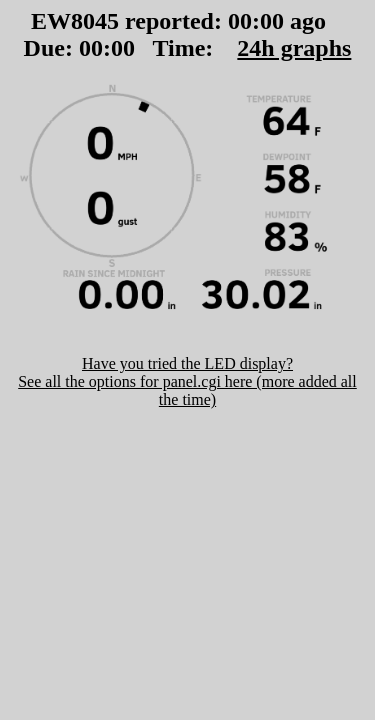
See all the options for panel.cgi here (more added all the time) (187, 390)
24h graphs (294, 48)
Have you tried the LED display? (187, 363)
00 (240, 21)
